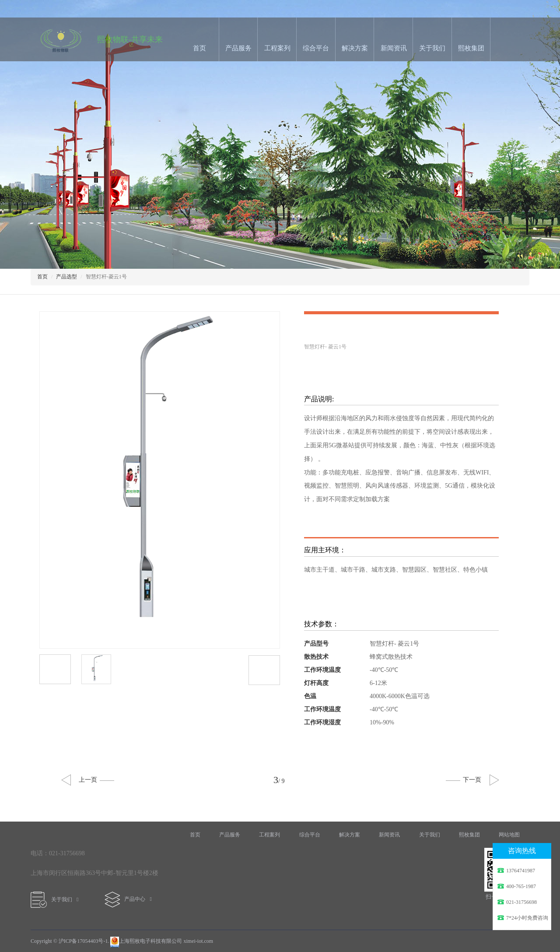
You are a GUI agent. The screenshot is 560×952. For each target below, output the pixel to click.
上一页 (96, 780)
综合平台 (316, 48)
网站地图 (509, 835)
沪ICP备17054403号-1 (83, 941)
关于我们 (432, 48)
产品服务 (238, 48)
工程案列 (277, 48)
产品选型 (66, 277)
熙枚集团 (471, 48)
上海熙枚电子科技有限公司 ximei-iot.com (162, 941)
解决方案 (355, 48)
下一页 (464, 780)
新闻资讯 (394, 48)
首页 (199, 48)
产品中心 (128, 899)
